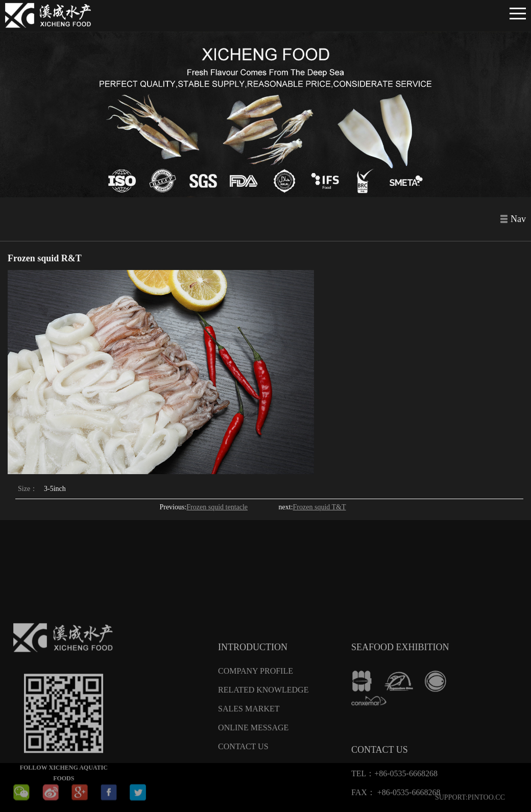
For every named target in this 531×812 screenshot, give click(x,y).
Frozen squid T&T (320, 507)
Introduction (253, 705)
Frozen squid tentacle (217, 507)
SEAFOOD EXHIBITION (400, 705)
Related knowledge (263, 747)
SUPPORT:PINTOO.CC (470, 802)
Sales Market (249, 766)
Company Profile (256, 729)
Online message (253, 785)
